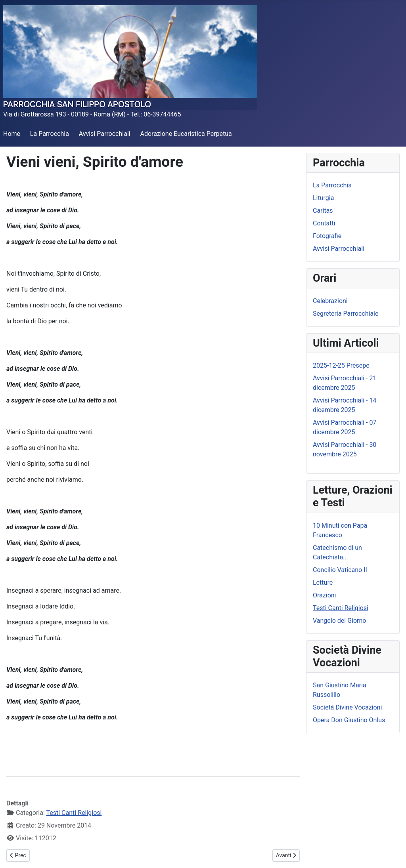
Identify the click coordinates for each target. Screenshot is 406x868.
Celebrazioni (330, 301)
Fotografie (327, 236)
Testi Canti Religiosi (74, 813)
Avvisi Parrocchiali (105, 134)
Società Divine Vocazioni (347, 707)
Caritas (323, 211)
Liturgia (323, 198)
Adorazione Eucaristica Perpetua (186, 134)
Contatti (324, 223)
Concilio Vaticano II (340, 570)
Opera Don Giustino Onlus (349, 720)
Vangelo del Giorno (339, 621)
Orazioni (325, 595)
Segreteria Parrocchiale (346, 314)
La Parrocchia (50, 134)
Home (12, 134)
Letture (323, 583)
